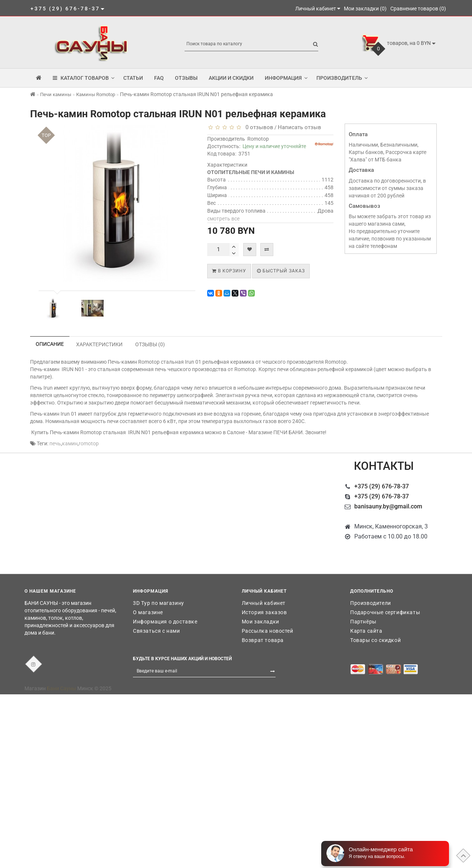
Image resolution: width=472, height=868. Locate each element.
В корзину (229, 271)
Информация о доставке (165, 622)
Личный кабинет (264, 603)
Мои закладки (261, 622)
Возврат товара (263, 640)
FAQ (159, 78)
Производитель (342, 78)
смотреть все (223, 219)
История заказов (264, 612)
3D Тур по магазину (159, 603)
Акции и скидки (231, 78)
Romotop (258, 139)
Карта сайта (366, 631)
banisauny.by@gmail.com (388, 506)
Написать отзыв (300, 127)
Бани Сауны (61, 688)
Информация (286, 78)
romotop (89, 443)
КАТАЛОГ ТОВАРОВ (84, 78)
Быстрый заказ (281, 271)
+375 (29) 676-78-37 (382, 486)
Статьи (133, 78)
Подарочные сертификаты (385, 612)
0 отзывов (258, 127)
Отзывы (186, 78)
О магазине (148, 612)
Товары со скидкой (375, 640)
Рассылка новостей (268, 631)
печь (55, 443)
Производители (371, 603)
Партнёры (363, 622)
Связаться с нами (157, 631)
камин (70, 443)
